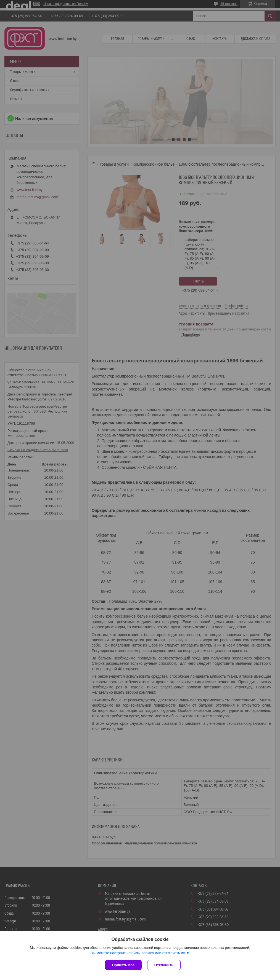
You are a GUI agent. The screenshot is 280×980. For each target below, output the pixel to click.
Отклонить (164, 965)
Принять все (123, 965)
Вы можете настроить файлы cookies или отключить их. (138, 953)
